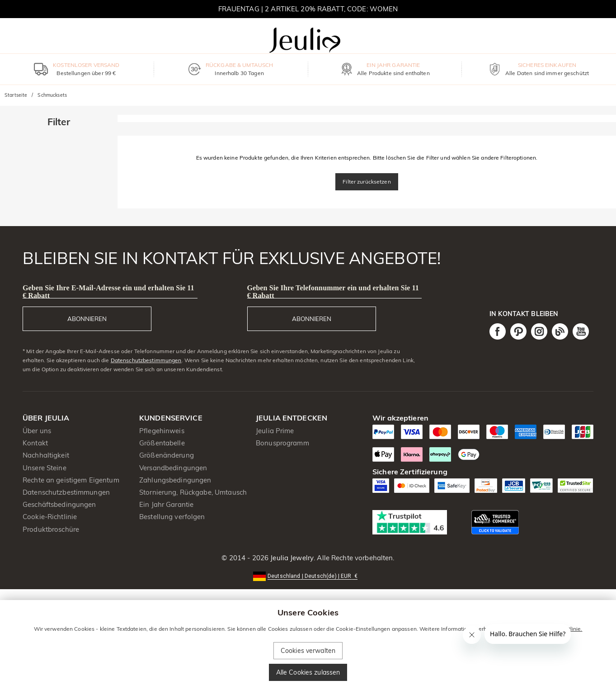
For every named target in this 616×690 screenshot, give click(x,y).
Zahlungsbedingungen (175, 480)
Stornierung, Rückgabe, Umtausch (193, 492)
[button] (308, 575)
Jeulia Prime (275, 431)
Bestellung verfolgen (172, 517)
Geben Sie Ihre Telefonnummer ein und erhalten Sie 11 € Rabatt (333, 292)
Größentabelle (162, 443)
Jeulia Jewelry (291, 558)
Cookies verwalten (308, 651)
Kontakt (35, 443)
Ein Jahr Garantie (166, 504)
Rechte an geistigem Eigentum (71, 480)
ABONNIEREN (87, 319)
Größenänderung (167, 455)
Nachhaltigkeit (46, 455)
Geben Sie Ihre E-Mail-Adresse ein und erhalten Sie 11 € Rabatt (108, 292)
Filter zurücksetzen (367, 182)
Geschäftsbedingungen (59, 504)
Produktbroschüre (51, 529)
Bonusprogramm (282, 443)
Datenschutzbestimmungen (146, 360)
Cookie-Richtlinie (50, 517)
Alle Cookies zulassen (308, 672)
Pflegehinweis (162, 431)
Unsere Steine (45, 468)
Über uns (37, 431)
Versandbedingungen (173, 468)
